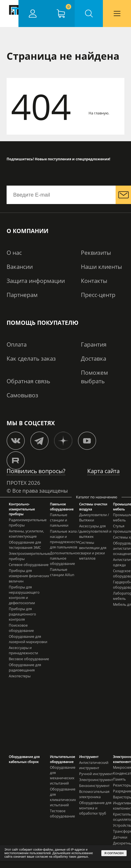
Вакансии (20, 267)
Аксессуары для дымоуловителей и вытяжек (95, 531)
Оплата (17, 344)
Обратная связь (28, 381)
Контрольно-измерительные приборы (22, 509)
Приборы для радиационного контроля (22, 614)
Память (119, 779)
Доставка (94, 358)
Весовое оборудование (29, 659)
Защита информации (36, 281)
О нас (14, 253)
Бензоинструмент (94, 786)
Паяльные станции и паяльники (59, 520)
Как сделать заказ (31, 358)
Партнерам (22, 295)
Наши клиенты (101, 267)
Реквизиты (96, 253)
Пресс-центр (98, 295)
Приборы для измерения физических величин (29, 576)
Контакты (94, 281)
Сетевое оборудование (29, 565)
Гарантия (94, 344)
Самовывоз (22, 395)
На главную (98, 113)
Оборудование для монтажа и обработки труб (95, 808)
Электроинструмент (96, 780)
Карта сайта (103, 471)
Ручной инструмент (96, 774)
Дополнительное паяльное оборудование (65, 558)
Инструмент (89, 757)
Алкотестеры (20, 676)
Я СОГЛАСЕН (114, 853)
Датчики (120, 837)
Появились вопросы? (36, 471)
